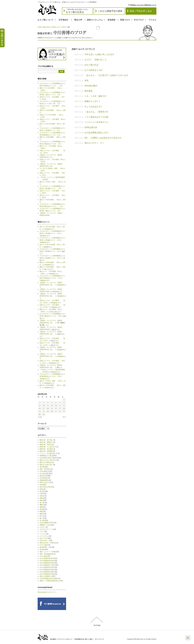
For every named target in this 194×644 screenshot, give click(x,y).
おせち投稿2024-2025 (47, 572)
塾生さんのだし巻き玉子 (48, 460)
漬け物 (42, 467)
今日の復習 (43, 471)
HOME (39, 27)
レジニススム (44, 536)
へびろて (43, 527)
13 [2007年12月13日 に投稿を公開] (56, 406)
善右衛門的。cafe (45, 547)
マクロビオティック (46, 529)
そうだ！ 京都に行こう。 (96, 60)
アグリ (42, 532)
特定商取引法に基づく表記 (84, 639)
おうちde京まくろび (94, 70)
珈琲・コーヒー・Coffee (48, 552)
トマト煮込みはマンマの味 (96, 117)
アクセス (152, 20)
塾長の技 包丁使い (46, 440)
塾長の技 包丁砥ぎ (46, 449)
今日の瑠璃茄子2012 (46, 523)
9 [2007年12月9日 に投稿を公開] (40, 406)
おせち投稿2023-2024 (47, 570)
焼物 (41, 498)
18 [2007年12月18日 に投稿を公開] (48, 408)
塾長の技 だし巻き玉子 (48, 447)
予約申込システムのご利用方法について (143, 5)
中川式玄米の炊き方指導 (48, 458)
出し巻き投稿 (44, 474)
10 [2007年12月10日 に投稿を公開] (44, 406)
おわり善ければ (91, 65)
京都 (41, 485)
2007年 (64, 27)
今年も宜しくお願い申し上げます (99, 54)
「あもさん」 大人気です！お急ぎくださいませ (106, 75)
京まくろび (43, 538)
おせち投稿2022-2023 (47, 567)
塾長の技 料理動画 (46, 451)
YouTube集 (43, 478)
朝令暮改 (88, 91)
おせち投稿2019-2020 (47, 561)
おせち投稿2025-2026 (47, 574)
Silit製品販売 (44, 480)
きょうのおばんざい (93, 107)
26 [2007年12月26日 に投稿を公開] (52, 411)
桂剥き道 (43, 476)
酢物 (41, 511)
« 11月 (40, 417)
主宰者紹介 (63, 20)
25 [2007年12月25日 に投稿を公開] (48, 411)
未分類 (42, 549)
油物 (41, 507)
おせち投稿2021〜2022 (47, 565)
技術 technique (45, 469)
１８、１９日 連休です (95, 96)
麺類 (41, 505)
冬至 (86, 80)
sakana (42, 496)
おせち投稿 (43, 556)
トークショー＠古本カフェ (96, 122)
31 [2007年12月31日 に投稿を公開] (44, 414)
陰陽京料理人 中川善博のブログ (52, 27)
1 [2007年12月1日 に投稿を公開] (64, 400)
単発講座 (111, 20)
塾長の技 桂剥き (46, 444)
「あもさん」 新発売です (96, 112)
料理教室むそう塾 (46, 456)
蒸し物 (42, 503)
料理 (41, 489)
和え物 (42, 491)
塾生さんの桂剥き (46, 462)
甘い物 (42, 520)
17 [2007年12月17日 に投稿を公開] (44, 408)
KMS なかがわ (44, 482)
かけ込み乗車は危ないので (96, 133)
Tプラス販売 (44, 545)
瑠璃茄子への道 (45, 525)
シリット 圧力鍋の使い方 (48, 453)
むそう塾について (46, 20)
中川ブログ (139, 20)
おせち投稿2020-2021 (47, 563)
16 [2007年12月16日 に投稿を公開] (40, 408)
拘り (41, 516)
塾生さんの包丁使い (46, 465)
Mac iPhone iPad (45, 487)
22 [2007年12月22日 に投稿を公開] (64, 408)
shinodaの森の (91, 86)
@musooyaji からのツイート (47, 592)
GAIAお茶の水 (91, 127)
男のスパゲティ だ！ (94, 143)
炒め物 (42, 509)
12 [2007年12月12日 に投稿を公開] (52, 406)
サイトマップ (99, 639)
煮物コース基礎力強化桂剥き (49, 581)
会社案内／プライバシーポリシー (61, 639)
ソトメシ (43, 534)
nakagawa (48, 229)
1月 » (64, 417)
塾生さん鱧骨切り (46, 576)
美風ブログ (125, 20)
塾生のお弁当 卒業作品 (48, 543)
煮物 (41, 500)
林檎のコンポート (92, 101)
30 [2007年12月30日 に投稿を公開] (40, 414)
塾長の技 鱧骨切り (46, 442)
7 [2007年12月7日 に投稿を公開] (60, 403)
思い (41, 518)
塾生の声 (78, 20)
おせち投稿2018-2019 (47, 558)
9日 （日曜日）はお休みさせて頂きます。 (104, 138)
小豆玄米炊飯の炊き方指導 (48, 578)
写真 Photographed (46, 554)
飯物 (41, 514)
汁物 (41, 494)
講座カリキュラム (95, 20)
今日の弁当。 (44, 541)
